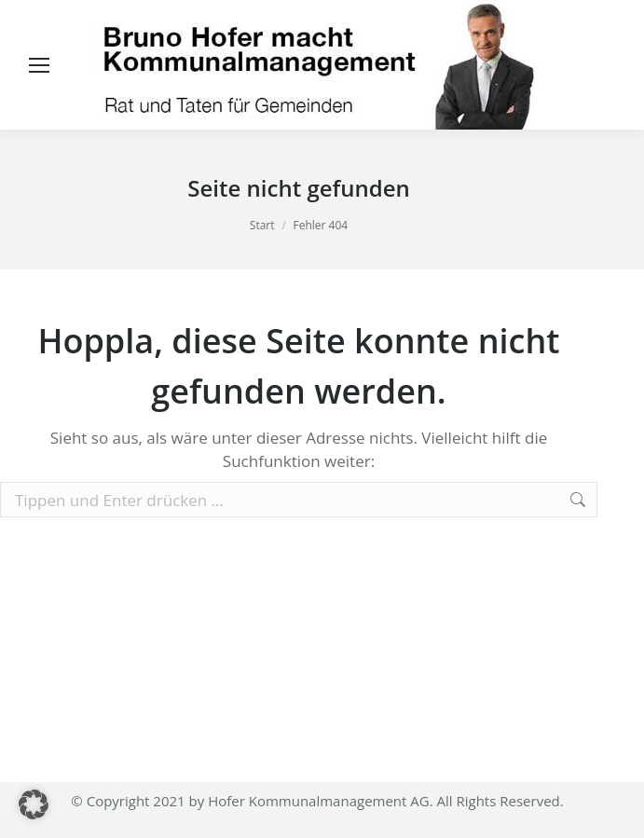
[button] (34, 804)
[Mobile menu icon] (39, 65)
